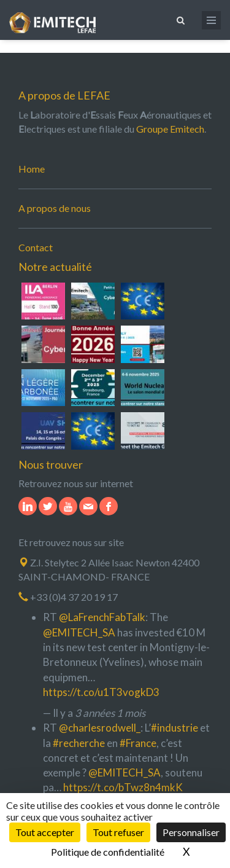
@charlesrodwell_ (100, 728)
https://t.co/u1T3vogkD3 (101, 692)
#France (138, 743)
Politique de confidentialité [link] (108, 852)
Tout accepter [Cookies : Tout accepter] (45, 832)
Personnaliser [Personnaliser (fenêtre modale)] (191, 832)
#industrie (174, 728)
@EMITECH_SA (79, 632)
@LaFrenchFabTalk (102, 617)
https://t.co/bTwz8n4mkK (123, 787)
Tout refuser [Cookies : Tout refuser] (118, 832)
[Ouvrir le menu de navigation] (211, 20)
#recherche (79, 743)
